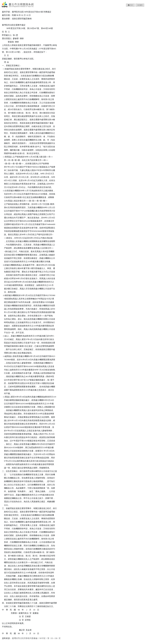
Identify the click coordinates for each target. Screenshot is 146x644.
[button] (130, 5)
